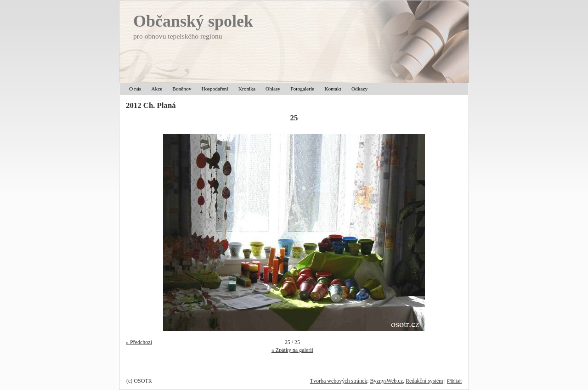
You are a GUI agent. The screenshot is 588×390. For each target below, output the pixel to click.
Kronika (247, 89)
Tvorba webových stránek (339, 381)
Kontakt (333, 89)
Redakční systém (424, 381)
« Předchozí (139, 342)
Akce (157, 89)
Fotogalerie (302, 89)
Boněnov (182, 89)
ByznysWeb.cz (387, 381)
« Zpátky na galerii (292, 350)
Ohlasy (273, 89)
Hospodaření (215, 89)
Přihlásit (454, 381)
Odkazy (359, 89)
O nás (135, 89)
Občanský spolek (193, 21)
